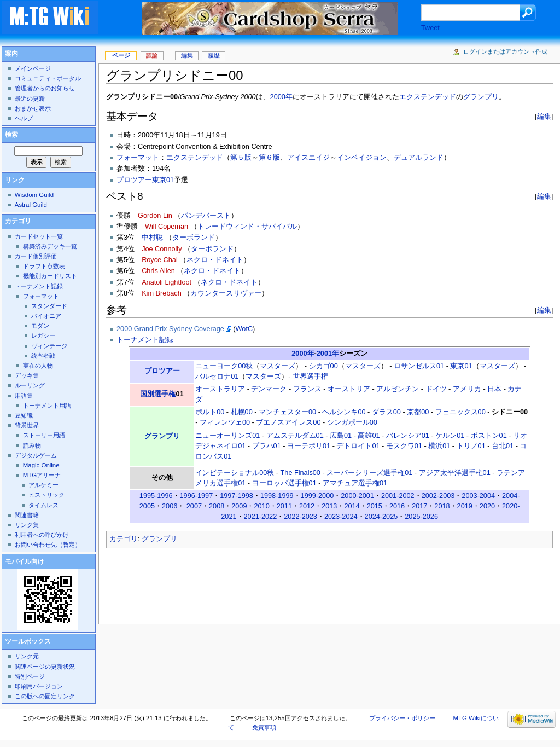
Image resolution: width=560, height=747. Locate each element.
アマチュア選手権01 (355, 483)
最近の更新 (30, 99)
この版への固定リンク (45, 696)
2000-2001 (357, 496)
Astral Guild (31, 205)
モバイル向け (25, 561)
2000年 (281, 97)
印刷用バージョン (39, 686)
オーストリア (349, 389)
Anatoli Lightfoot (167, 282)
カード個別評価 (36, 256)
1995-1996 (156, 496)
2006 (170, 506)
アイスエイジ (308, 158)
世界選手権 (310, 377)
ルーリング (30, 385)
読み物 (32, 445)
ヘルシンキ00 (344, 412)
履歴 (214, 55)
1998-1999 (277, 496)
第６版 (269, 158)
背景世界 (27, 425)
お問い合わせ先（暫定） (48, 545)
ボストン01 (489, 436)
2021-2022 (261, 517)
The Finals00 (301, 473)
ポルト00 (210, 412)
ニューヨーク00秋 (224, 366)
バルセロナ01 (217, 377)
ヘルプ (24, 118)
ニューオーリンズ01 (227, 436)
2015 (375, 506)
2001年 (328, 354)
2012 (307, 506)
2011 (284, 506)
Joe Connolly (162, 249)
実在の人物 (38, 366)
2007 (194, 506)
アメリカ (467, 389)
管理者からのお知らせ (45, 88)
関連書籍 (27, 515)
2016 (397, 506)
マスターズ (278, 366)
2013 (329, 506)
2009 (239, 506)
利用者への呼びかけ (42, 535)
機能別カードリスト (50, 276)
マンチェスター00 (287, 412)
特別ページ (30, 676)
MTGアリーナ (42, 475)
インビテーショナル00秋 (235, 473)
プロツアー (162, 371)
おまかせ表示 (33, 108)
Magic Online (41, 465)
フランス (307, 389)
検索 (11, 135)
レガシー (43, 335)
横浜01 (439, 446)
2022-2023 (301, 517)
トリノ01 (471, 446)
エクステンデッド (428, 97)
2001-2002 (398, 496)
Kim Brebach (162, 293)
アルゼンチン (398, 389)
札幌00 (242, 412)
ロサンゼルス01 (419, 366)
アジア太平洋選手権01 (455, 473)
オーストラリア (220, 389)
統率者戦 (43, 356)
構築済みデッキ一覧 (50, 246)
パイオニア (46, 316)
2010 (261, 506)
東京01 (461, 366)
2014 (352, 506)
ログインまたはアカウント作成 (505, 51)
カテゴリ (124, 539)
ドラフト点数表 (44, 266)
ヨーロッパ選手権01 (284, 483)
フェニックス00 (460, 412)
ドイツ (436, 389)
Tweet (430, 28)
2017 (419, 506)
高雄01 (369, 436)
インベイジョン (362, 158)
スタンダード (49, 306)
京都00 (418, 412)
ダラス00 (386, 412)
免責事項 (264, 727)
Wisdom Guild (34, 195)
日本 (494, 389)
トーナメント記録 (145, 340)
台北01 (503, 446)
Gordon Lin (155, 216)
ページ (121, 55)
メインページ (33, 68)
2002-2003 (438, 496)
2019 (465, 506)
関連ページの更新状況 (45, 667)
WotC (244, 329)
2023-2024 (341, 517)
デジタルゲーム (36, 455)
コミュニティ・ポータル (48, 78)
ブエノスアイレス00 (288, 422)
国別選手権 (158, 394)
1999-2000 (317, 496)
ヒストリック (46, 495)
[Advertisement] (305, 586)
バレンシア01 (408, 436)
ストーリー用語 (44, 435)
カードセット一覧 (39, 236)
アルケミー (43, 485)
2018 (442, 506)
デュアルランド (419, 158)
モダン (40, 326)
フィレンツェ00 (225, 422)
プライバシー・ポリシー (402, 718)
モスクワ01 (404, 446)
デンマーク (269, 389)
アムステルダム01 (295, 436)
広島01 (341, 436)
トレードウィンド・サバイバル (247, 227)
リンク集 (27, 525)
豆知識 (24, 415)
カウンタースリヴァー (226, 293)
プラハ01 (267, 446)
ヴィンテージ (49, 346)
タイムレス (43, 505)
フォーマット (138, 158)
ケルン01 (450, 436)
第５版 (241, 158)
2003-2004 (478, 496)
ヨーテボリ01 (309, 446)
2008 (217, 506)
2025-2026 (421, 517)
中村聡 (152, 238)
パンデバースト (206, 216)
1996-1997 (197, 496)
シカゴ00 (323, 366)
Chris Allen (158, 271)
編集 (544, 116)
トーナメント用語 (47, 406)
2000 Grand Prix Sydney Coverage (170, 329)
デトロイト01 (358, 446)
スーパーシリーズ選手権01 (369, 473)
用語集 (24, 396)
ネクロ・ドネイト (215, 260)
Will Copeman (167, 227)
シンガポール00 (352, 422)
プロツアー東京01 (145, 180)
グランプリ (481, 97)
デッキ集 (27, 375)
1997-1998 (237, 496)
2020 (487, 506)
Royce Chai (160, 260)
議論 (152, 55)
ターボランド (194, 238)
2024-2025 (381, 517)
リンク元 (27, 656)
